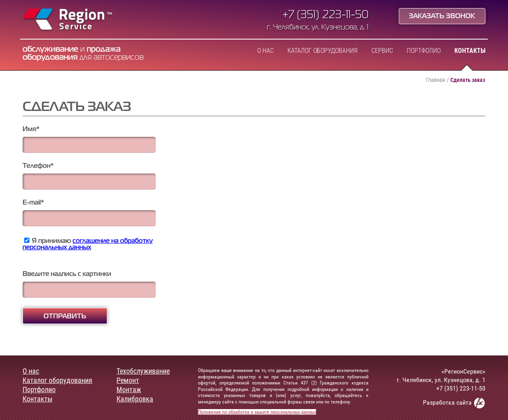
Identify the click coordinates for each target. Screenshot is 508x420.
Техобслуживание (143, 371)
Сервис (382, 51)
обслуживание (50, 49)
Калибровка (135, 399)
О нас (265, 51)
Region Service (68, 20)
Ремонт (128, 380)
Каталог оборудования (323, 51)
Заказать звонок (442, 17)
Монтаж (129, 390)
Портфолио (424, 51)
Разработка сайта (454, 403)
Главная (436, 80)
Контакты (470, 51)
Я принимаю (88, 244)
